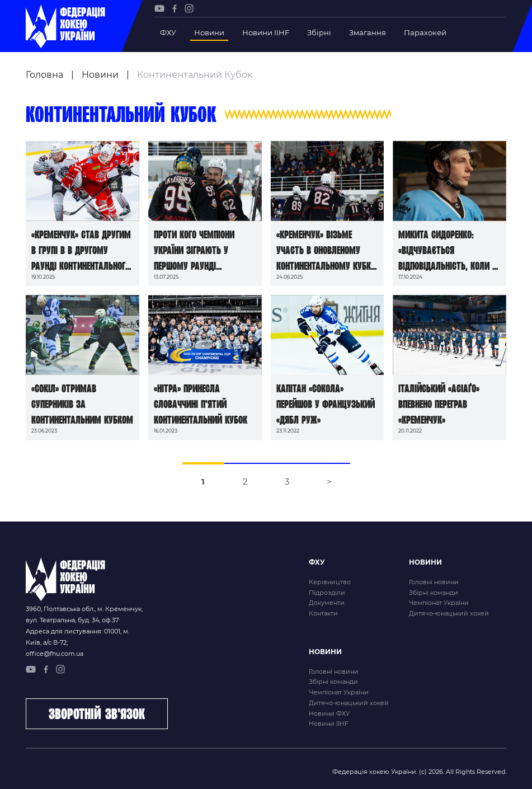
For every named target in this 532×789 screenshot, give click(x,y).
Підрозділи (327, 593)
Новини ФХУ (329, 713)
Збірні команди (434, 593)
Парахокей (425, 32)
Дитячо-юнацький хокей (449, 613)
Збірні (319, 32)
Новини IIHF (266, 32)
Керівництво (330, 582)
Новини (209, 32)
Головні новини (434, 582)
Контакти (323, 613)
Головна (44, 75)
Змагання (368, 32)
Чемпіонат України (439, 603)
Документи (327, 603)
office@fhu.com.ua (55, 654)
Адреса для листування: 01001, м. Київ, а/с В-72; (77, 637)
